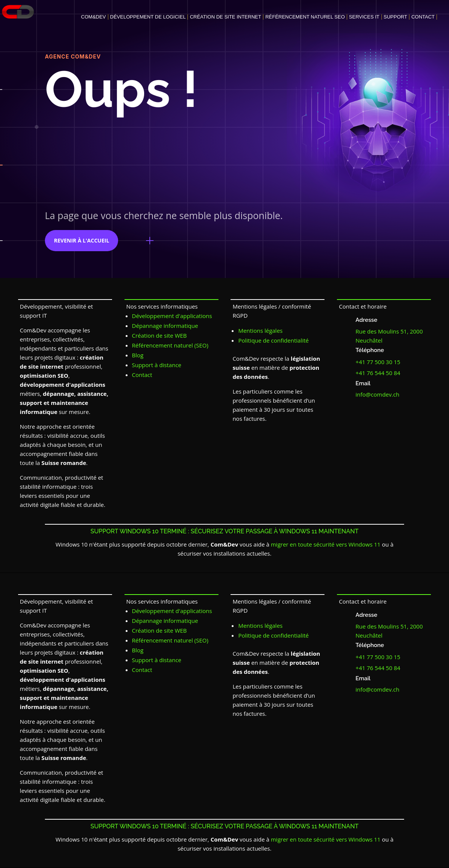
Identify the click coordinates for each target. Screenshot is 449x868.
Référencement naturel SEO (305, 17)
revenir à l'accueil (81, 240)
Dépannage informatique (165, 326)
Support (396, 17)
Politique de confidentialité (273, 340)
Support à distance (157, 365)
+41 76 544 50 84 (378, 373)
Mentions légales (260, 331)
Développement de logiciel (148, 17)
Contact (423, 17)
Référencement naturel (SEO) (170, 345)
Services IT (364, 17)
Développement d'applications (172, 316)
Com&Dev (94, 17)
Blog (138, 355)
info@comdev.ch (377, 394)
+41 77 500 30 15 (378, 362)
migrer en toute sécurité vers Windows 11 (326, 544)
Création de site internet (225, 17)
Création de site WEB (160, 335)
